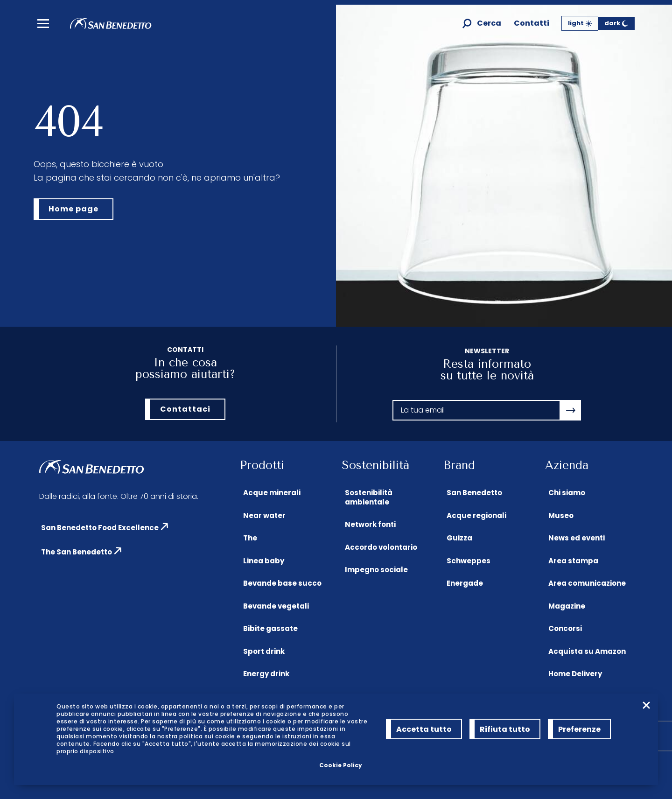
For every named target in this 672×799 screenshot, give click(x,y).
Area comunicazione (587, 583)
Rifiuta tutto (505, 729)
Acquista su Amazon (587, 651)
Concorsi (565, 628)
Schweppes (469, 561)
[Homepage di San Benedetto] (111, 26)
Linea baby (264, 561)
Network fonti (370, 524)
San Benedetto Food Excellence (100, 528)
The (250, 538)
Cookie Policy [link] (341, 765)
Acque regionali (476, 515)
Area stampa (573, 561)
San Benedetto (474, 493)
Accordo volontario (381, 547)
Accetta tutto (424, 729)
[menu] (43, 24)
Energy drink (266, 674)
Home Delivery (575, 674)
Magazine (567, 606)
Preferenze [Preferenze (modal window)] (579, 729)
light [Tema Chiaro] (580, 23)
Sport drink (264, 651)
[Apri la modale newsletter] (571, 410)
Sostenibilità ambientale (369, 497)
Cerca (489, 24)
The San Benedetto (77, 552)
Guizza (459, 538)
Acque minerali (272, 493)
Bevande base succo (282, 583)
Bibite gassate (270, 628)
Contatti (532, 24)
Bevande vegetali (276, 606)
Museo (561, 515)
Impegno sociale (376, 570)
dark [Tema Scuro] (616, 23)
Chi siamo (567, 493)
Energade (465, 583)
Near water (264, 515)
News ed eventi (577, 538)
